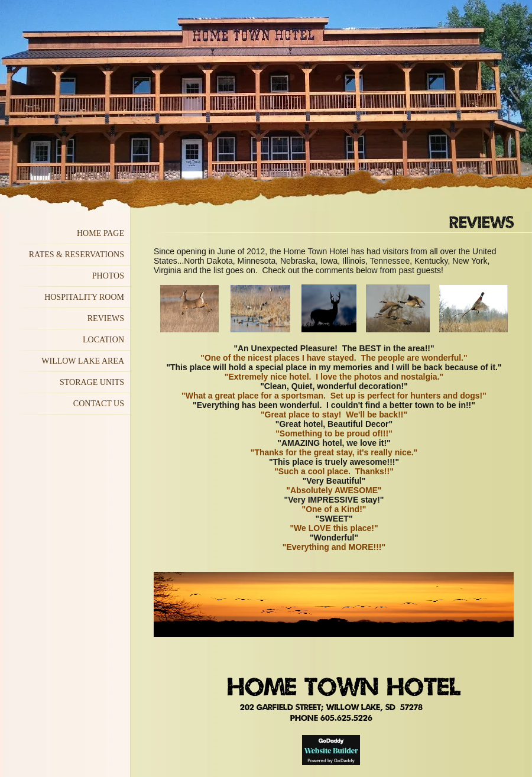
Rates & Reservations (77, 255)
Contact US (99, 404)
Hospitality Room (84, 297)
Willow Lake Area (83, 361)
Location (103, 340)
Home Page (100, 233)
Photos (108, 276)
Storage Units (92, 382)
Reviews (106, 318)
